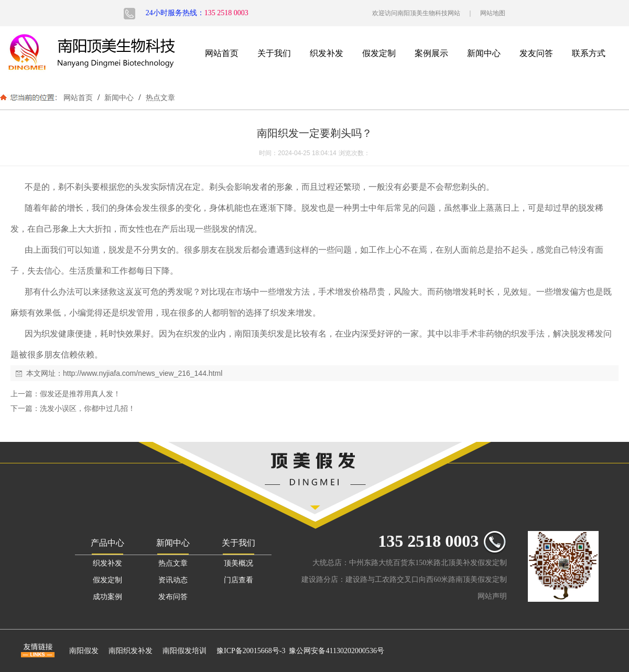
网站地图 (493, 13)
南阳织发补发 (131, 651)
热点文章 (159, 97)
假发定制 (379, 53)
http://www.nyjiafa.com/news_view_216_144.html (143, 373)
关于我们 (274, 53)
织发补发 (327, 53)
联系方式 (589, 53)
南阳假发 (84, 651)
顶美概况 (238, 563)
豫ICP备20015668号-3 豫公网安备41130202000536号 (300, 651)
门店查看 (238, 580)
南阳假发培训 (185, 651)
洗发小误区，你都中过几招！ (88, 408)
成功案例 (107, 597)
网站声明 (492, 596)
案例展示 (431, 53)
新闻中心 (484, 53)
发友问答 (536, 53)
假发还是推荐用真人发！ (80, 394)
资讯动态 (173, 580)
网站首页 (222, 53)
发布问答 (173, 597)
